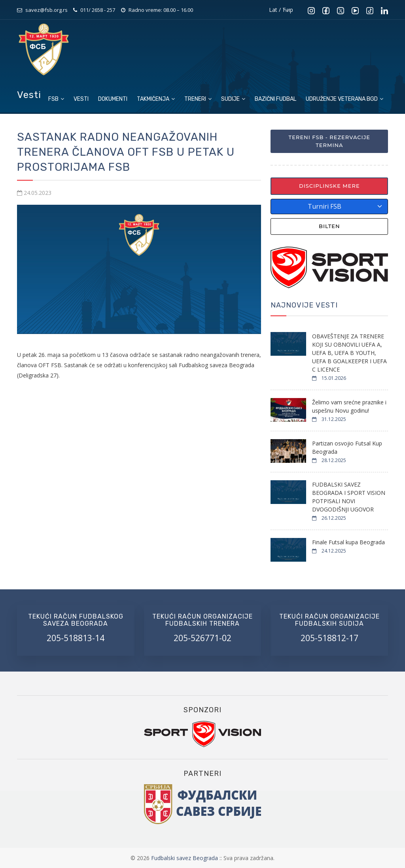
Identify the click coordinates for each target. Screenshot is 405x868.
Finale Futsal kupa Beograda (348, 542)
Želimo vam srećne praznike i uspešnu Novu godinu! (349, 406)
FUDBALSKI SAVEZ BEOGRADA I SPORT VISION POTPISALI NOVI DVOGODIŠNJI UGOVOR (349, 497)
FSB (56, 99)
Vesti (81, 99)
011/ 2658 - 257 (98, 10)
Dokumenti (113, 99)
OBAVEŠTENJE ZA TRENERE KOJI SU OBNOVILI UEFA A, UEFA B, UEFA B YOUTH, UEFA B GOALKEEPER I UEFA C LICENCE (349, 353)
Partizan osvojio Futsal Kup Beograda (347, 447)
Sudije (233, 99)
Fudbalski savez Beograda (185, 858)
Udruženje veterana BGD (344, 99)
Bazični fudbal (275, 99)
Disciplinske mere (329, 186)
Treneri (198, 99)
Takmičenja (156, 99)
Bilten (329, 226)
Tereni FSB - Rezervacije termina (329, 141)
